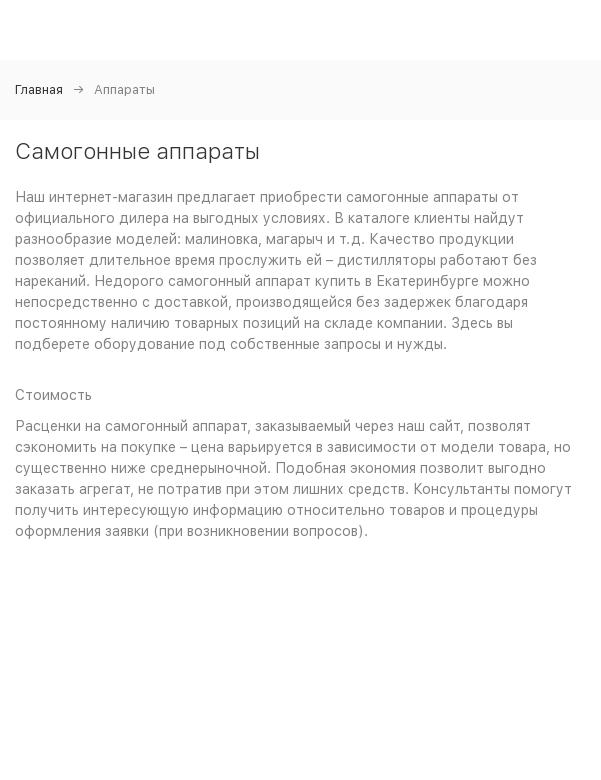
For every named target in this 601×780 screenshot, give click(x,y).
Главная (39, 89)
